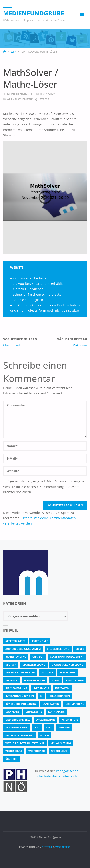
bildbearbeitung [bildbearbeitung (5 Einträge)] (58, 649)
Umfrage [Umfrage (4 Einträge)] (64, 727)
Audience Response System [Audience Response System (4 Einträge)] (23, 649)
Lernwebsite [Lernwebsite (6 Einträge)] (34, 712)
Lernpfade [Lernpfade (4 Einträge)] (12, 712)
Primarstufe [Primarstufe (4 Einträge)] (70, 720)
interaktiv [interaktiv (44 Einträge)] (62, 688)
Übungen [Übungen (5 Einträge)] (11, 759)
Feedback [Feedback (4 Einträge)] (11, 680)
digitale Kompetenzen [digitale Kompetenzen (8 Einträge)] (20, 672)
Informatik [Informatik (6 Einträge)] (41, 688)
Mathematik (24, 99)
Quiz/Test (42, 99)
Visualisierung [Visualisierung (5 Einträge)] (61, 743)
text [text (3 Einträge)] (49, 727)
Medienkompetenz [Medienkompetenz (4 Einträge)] (17, 720)
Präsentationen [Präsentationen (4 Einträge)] (16, 727)
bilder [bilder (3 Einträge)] (80, 649)
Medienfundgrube (34, 13)
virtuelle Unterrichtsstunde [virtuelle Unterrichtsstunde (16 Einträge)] (25, 743)
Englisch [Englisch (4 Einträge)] (47, 672)
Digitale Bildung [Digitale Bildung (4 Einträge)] (34, 665)
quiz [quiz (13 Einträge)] (37, 727)
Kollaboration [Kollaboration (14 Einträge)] (59, 696)
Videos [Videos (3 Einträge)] (45, 735)
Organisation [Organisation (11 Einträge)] (45, 720)
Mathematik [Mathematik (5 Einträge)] (56, 712)
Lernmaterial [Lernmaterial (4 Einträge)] (75, 704)
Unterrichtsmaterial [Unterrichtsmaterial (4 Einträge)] (20, 735)
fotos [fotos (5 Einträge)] (55, 680)
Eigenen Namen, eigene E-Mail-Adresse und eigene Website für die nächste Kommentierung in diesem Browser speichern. (44, 487)
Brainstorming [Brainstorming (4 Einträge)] (16, 657)
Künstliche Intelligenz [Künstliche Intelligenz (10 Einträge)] (21, 704)
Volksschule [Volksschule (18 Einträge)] (14, 751)
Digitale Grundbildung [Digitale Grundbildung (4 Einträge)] (67, 665)
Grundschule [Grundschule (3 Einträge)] (75, 680)
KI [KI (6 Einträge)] (41, 696)
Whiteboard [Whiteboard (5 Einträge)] (37, 751)
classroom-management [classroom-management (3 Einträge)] (67, 657)
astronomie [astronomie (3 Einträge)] (40, 641)
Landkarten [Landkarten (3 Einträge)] (51, 704)
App (14, 52)
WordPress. (63, 847)
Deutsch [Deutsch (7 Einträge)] (11, 665)
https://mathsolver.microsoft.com (52, 268)
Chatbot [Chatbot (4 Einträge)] (38, 657)
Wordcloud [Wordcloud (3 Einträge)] (59, 751)
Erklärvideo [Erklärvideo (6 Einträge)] (68, 672)
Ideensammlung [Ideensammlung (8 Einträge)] (16, 688)
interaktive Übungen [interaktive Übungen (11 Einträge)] (20, 696)
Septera (47, 847)
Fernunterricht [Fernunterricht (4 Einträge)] (34, 680)
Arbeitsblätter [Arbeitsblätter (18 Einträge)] (15, 641)
